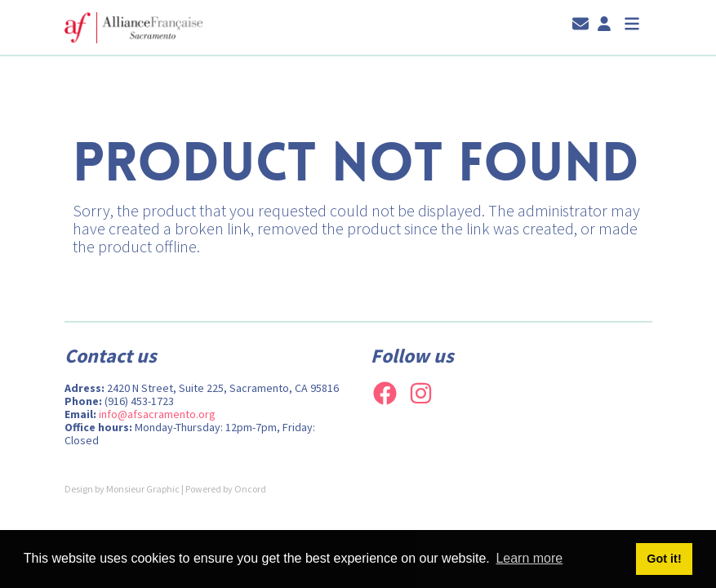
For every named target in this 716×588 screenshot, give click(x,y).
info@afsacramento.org (157, 414)
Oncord (250, 489)
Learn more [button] (529, 558)
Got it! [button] (664, 559)
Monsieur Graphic (143, 489)
